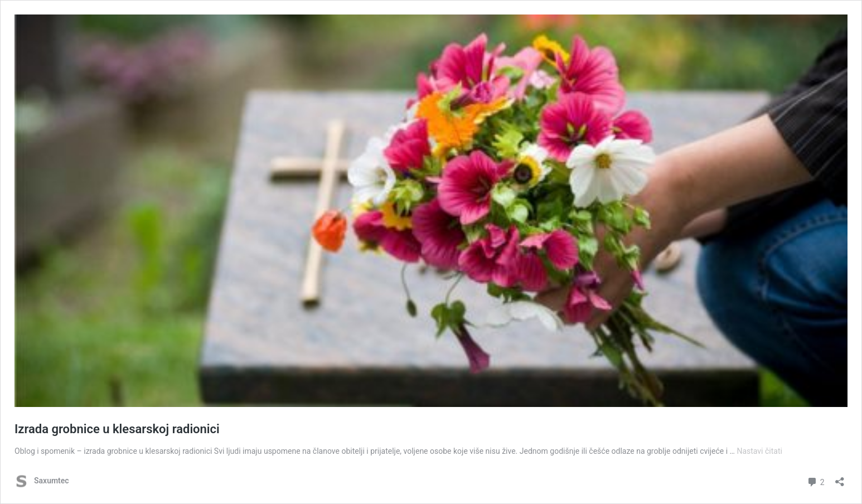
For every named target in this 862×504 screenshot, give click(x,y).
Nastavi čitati (759, 451)
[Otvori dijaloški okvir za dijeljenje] (840, 478)
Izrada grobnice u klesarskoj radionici (117, 429)
